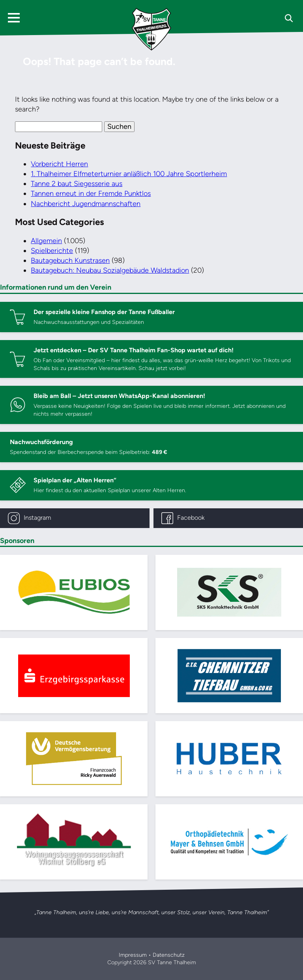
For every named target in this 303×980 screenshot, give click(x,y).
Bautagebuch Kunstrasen (70, 260)
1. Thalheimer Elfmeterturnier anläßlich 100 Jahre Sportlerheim (129, 174)
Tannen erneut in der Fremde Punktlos (91, 193)
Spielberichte (52, 251)
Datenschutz (169, 955)
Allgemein (46, 241)
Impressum (133, 955)
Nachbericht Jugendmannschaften (86, 204)
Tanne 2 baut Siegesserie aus (77, 184)
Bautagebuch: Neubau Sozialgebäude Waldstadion (110, 270)
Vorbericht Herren (59, 164)
